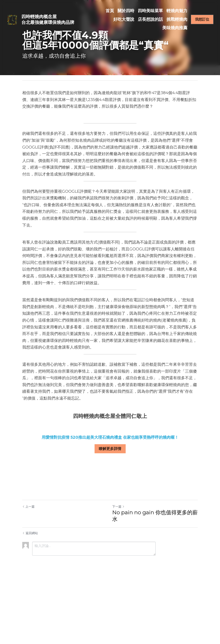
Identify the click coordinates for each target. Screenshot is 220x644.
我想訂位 (202, 19)
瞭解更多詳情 (110, 449)
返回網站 (30, 533)
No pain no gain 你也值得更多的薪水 (155, 515)
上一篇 (28, 506)
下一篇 (118, 506)
